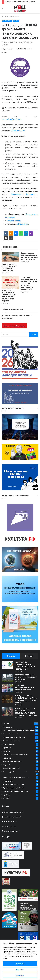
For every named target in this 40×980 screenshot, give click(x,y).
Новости (16, 21)
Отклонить (20, 975)
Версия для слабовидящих (14, 326)
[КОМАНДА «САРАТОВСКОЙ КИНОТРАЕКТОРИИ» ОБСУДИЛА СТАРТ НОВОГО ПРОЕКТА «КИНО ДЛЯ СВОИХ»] (7, 712)
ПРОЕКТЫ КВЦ (8, 781)
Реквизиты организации (11, 831)
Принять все (20, 964)
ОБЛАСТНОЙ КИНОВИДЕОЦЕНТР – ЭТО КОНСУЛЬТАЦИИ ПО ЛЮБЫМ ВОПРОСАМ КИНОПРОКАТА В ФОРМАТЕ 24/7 (29, 283)
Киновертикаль (16, 16)
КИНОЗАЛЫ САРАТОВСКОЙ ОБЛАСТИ (16, 778)
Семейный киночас (9, 744)
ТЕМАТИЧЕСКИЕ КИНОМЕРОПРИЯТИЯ (15, 791)
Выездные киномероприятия (13, 761)
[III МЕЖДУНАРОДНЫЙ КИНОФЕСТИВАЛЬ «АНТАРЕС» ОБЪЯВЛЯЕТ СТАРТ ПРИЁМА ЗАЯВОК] (7, 699)
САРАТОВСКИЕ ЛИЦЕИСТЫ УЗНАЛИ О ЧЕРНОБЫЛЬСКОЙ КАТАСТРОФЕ (26, 677)
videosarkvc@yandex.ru (11, 119)
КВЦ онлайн (7, 765)
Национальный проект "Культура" (14, 737)
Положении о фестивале (23, 194)
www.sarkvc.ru (12, 826)
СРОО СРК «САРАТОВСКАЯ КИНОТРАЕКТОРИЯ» (19, 730)
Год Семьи (7, 795)
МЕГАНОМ (6, 798)
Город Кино (7, 748)
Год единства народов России (13, 788)
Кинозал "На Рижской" (11, 734)
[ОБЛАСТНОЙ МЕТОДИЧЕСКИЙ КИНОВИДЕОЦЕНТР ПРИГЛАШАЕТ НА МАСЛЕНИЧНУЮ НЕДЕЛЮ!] (10, 283)
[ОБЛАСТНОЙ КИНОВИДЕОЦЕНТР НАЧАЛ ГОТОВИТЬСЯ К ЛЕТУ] (7, 688)
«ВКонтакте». (23, 224)
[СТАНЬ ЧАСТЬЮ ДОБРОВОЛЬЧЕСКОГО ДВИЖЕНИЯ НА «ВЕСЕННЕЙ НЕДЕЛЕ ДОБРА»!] (7, 665)
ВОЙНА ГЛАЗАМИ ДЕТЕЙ (11, 768)
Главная (5, 16)
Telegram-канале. (14, 221)
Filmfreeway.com (18, 131)
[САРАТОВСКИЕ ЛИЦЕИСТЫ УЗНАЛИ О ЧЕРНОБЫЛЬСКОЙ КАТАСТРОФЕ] (7, 678)
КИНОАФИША (8, 758)
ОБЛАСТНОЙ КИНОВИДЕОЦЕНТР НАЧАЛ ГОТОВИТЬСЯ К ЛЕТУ (25, 688)
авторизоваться (7, 318)
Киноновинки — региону (11, 741)
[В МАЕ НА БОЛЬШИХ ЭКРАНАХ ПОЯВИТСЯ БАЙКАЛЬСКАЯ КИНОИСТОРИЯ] (10, 257)
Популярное (29, 656)
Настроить (20, 970)
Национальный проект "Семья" (14, 784)
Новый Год (7, 751)
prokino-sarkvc (9, 49)
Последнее (11, 656)
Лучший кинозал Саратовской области (16, 755)
